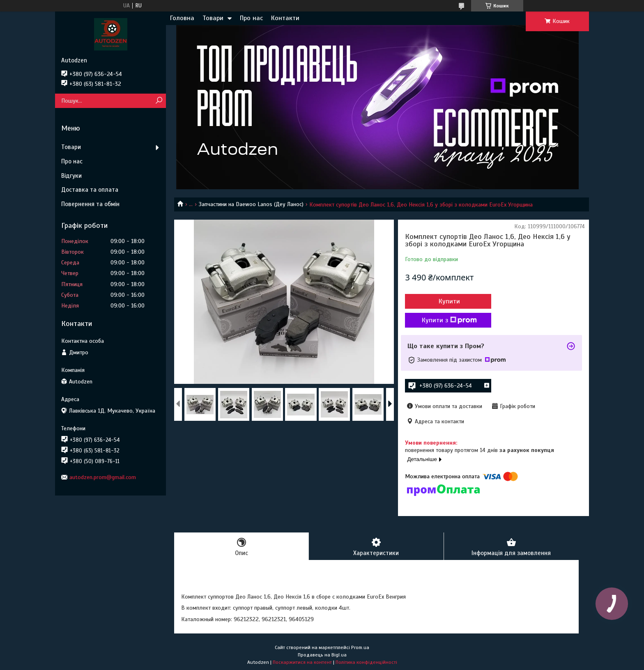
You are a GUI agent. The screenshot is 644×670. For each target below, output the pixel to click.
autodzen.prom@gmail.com (103, 477)
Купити (449, 301)
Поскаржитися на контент (302, 662)
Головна (182, 18)
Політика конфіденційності (366, 662)
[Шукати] (159, 101)
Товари (213, 18)
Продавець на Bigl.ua (322, 655)
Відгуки (71, 176)
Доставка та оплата (90, 190)
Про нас (251, 18)
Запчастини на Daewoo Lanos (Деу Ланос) (251, 204)
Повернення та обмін (90, 204)
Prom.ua (360, 647)
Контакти (285, 18)
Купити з (449, 320)
